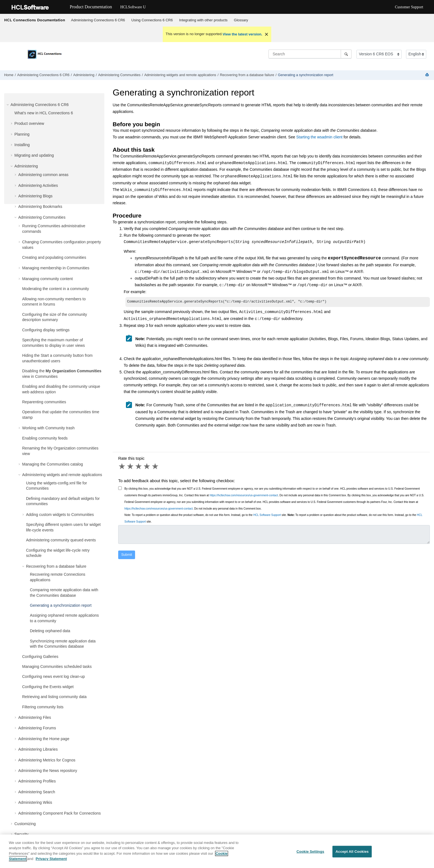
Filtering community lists (43, 707)
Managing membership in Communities (56, 268)
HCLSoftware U (133, 7)
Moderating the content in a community (55, 289)
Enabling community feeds (45, 438)
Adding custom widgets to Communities (60, 515)
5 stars (156, 467)
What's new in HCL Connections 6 (44, 113)
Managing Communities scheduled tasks (57, 666)
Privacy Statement (51, 859)
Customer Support (409, 7)
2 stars (131, 467)
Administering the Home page (44, 739)
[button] (8, 105)
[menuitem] (98, 20)
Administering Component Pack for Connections (60, 813)
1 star (122, 467)
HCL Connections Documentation (35, 20)
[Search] (346, 54)
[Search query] (310, 54)
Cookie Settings (310, 852)
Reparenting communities (44, 402)
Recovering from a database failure (247, 75)
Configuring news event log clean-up (53, 676)
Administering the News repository (48, 771)
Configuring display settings (46, 330)
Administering (84, 75)
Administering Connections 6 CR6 (98, 20)
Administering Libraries (38, 749)
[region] (217, 851)
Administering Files (35, 717)
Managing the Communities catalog (52, 464)
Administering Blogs (35, 196)
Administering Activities (38, 185)
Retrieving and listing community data (54, 697)
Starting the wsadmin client (319, 137)
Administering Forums (37, 728)
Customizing (25, 824)
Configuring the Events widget (48, 687)
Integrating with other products (203, 20)
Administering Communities (119, 75)
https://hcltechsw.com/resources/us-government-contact (244, 496)
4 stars (147, 467)
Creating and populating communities (54, 257)
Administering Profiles (37, 781)
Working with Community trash (48, 428)
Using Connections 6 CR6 (152, 20)
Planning (22, 134)
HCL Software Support (267, 516)
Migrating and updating (34, 155)
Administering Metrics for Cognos (47, 760)
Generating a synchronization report (306, 75)
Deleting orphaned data (50, 631)
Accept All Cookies (352, 852)
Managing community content (47, 279)
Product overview (29, 123)
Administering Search (37, 792)
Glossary (241, 20)
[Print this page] (428, 75)
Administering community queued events (61, 540)
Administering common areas (43, 175)
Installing (22, 145)
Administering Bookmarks (40, 206)
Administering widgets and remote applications (180, 75)
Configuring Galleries (40, 657)
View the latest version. (242, 34)
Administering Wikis (35, 802)
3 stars (139, 467)
